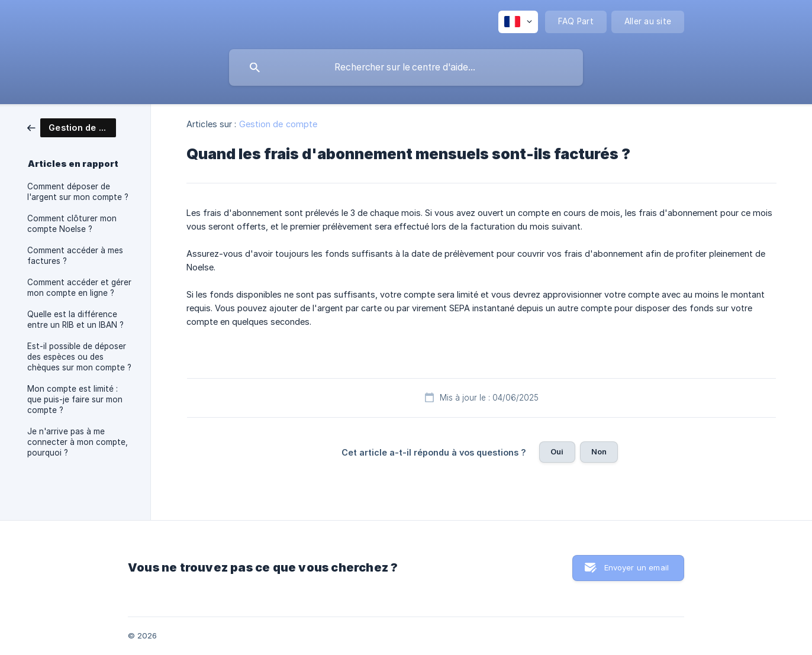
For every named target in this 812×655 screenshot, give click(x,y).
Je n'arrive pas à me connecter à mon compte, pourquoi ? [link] (78, 442)
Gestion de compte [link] (278, 124)
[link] (72, 127)
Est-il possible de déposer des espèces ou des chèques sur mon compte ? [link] (79, 357)
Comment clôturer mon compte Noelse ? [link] (72, 224)
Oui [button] (557, 451)
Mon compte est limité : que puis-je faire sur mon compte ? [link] (75, 399)
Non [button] (599, 451)
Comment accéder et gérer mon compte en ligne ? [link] (79, 288)
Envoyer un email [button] (637, 567)
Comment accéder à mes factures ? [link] (75, 256)
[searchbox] (406, 67)
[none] (518, 22)
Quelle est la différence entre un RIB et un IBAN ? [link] (75, 320)
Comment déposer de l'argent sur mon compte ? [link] (78, 192)
